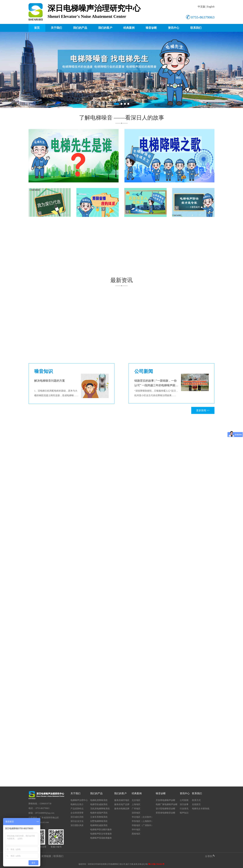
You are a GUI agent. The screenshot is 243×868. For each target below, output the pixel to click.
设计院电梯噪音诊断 (166, 809)
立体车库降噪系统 (99, 817)
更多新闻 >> (203, 410)
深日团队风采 (77, 825)
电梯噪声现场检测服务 (101, 838)
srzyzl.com (44, 822)
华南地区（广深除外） (143, 825)
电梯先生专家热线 (201, 809)
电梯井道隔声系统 (99, 813)
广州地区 (136, 809)
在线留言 (196, 804)
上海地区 (136, 804)
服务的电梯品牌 (122, 809)
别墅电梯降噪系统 (99, 821)
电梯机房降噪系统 (99, 800)
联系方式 (196, 800)
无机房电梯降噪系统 (100, 809)
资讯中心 (174, 28)
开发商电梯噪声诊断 (166, 800)
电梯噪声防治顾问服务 (101, 830)
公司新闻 (184, 800)
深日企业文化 (77, 821)
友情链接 (46, 856)
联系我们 (196, 28)
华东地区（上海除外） (143, 821)
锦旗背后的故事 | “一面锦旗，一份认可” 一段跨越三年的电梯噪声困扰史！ (156, 385)
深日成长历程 (77, 817)
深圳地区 (136, 813)
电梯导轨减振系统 (99, 804)
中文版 (201, 7)
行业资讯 (184, 809)
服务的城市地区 (122, 800)
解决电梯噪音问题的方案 (50, 381)
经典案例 (129, 28)
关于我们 (56, 28)
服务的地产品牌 (122, 804)
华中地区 (136, 830)
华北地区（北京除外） (143, 817)
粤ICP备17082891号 (156, 864)
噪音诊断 (151, 28)
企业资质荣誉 (77, 813)
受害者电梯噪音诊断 (166, 813)
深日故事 (184, 804)
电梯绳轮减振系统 (99, 825)
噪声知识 (184, 813)
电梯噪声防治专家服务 (101, 834)
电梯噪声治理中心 (79, 800)
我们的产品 (80, 28)
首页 (37, 28)
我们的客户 (105, 28)
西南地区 (136, 834)
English (211, 7)
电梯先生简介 (77, 804)
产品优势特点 (77, 809)
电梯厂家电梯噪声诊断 (167, 804)
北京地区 (136, 800)
